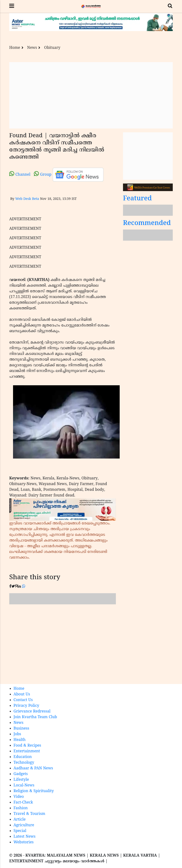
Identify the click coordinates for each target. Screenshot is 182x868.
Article (20, 820)
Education (23, 757)
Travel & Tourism (29, 814)
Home (15, 48)
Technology (24, 763)
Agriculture (24, 825)
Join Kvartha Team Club (35, 717)
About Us (22, 694)
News (32, 48)
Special (20, 831)
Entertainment (27, 751)
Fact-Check (23, 803)
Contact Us (23, 700)
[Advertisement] (91, 95)
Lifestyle (21, 780)
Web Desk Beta (27, 199)
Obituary (52, 48)
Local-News (24, 785)
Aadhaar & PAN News (33, 768)
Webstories (24, 842)
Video (19, 797)
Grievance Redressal (32, 712)
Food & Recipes (27, 746)
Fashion (21, 808)
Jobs (17, 734)
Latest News (25, 837)
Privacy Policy (26, 706)
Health (20, 740)
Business (21, 729)
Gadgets (21, 774)
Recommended (147, 223)
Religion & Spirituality (34, 791)
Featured (137, 199)
